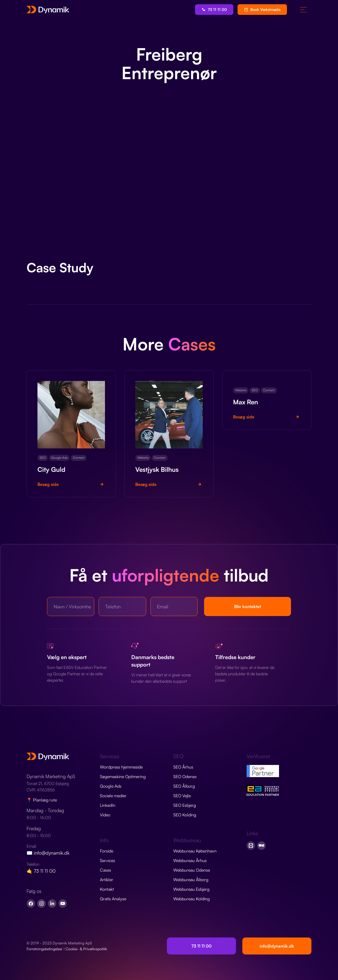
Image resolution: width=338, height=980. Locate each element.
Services (107, 860)
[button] (303, 10)
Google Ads (111, 786)
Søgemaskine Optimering (123, 777)
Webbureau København (195, 851)
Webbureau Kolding (191, 899)
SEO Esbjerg (185, 805)
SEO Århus (183, 767)
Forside (107, 851)
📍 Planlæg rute (42, 800)
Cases (105, 870)
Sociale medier (113, 796)
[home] (48, 10)
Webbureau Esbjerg (191, 889)
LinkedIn (108, 805)
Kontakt (107, 889)
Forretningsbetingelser (45, 949)
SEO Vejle (182, 796)
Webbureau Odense (192, 870)
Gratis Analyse (113, 899)
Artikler (107, 880)
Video (105, 815)
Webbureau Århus (190, 860)
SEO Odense (185, 777)
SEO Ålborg (184, 786)
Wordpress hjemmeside (121, 767)
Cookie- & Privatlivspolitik (86, 949)
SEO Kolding (185, 815)
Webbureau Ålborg (191, 880)
